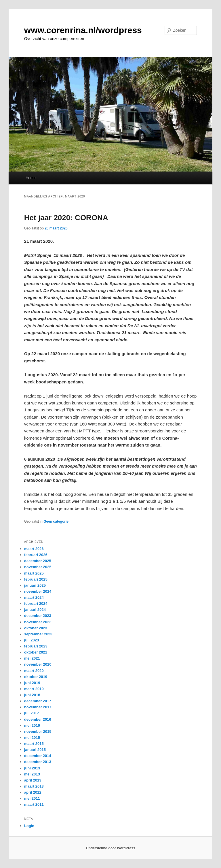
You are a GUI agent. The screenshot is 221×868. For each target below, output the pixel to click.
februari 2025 (36, 579)
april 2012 (33, 792)
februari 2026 (36, 555)
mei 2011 (32, 798)
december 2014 (38, 756)
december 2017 (38, 701)
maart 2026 (34, 549)
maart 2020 (34, 671)
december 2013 (38, 762)
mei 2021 (32, 658)
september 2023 (38, 634)
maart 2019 (34, 689)
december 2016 (38, 719)
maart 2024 (34, 597)
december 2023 (38, 616)
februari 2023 (36, 646)
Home (31, 178)
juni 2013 (32, 768)
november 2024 (38, 591)
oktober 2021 (36, 652)
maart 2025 (34, 573)
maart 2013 (34, 786)
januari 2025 (35, 585)
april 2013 (33, 780)
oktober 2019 (36, 677)
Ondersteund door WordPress (110, 848)
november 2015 (38, 732)
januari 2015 (35, 750)
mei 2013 (32, 774)
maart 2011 (34, 804)
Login (29, 826)
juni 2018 (32, 695)
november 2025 (38, 567)
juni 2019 (32, 683)
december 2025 (38, 561)
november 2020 (38, 664)
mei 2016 (32, 725)
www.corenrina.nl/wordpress (83, 30)
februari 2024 (36, 604)
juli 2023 (32, 640)
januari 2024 (35, 610)
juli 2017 (32, 713)
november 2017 (38, 707)
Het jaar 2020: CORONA (66, 218)
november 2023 (38, 622)
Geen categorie (56, 521)
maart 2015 (34, 744)
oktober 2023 (36, 628)
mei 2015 (32, 738)
